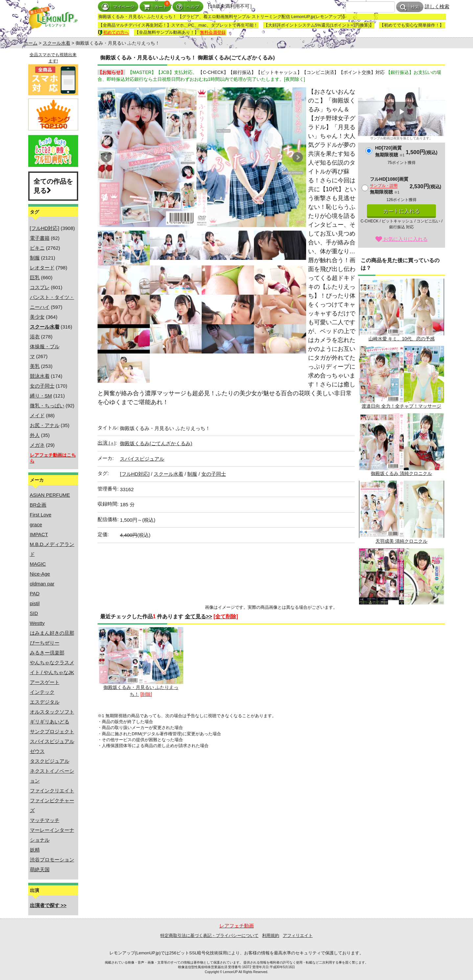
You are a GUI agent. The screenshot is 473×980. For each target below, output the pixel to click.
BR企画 (38, 505)
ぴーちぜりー (45, 643)
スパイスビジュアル (52, 741)
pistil (35, 603)
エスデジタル (45, 702)
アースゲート (45, 682)
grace (36, 524)
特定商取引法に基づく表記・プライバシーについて (209, 935)
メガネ (37, 445)
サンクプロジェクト (52, 731)
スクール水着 (56, 43)
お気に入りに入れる (402, 239)
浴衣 (35, 337)
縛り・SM (41, 396)
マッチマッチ (45, 820)
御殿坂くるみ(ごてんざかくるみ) (156, 443)
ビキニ (37, 248)
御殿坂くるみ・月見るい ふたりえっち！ (141, 662)
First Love (41, 515)
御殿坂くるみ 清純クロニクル (401, 445)
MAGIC (38, 564)
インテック (42, 692)
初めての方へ (113, 32)
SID (34, 613)
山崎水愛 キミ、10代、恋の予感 (401, 310)
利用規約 (271, 935)
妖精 (35, 850)
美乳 (35, 366)
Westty (37, 623)
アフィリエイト (298, 935)
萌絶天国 (40, 869)
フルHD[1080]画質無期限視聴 (389, 185)
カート (155, 7)
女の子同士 (42, 386)
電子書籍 (40, 238)
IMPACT (39, 534)
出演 (106, 443)
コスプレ (40, 287)
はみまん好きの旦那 (52, 633)
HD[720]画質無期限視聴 (390, 151)
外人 (35, 435)
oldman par (42, 584)
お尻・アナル (45, 425)
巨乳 (35, 277)
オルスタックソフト (52, 712)
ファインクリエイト (52, 791)
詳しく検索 (437, 6)
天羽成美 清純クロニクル (401, 512)
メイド (37, 415)
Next (298, 157)
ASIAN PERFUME (50, 495)
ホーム (31, 43)
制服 (35, 258)
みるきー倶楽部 (47, 653)
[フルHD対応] (45, 228)
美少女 (37, 317)
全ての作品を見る (53, 186)
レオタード (42, 268)
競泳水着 (40, 376)
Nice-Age (40, 574)
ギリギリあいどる (50, 722)
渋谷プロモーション (52, 860)
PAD (35, 593)
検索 (410, 7)
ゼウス (37, 751)
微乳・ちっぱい (47, 406)
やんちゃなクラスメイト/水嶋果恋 (401, 580)
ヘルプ (188, 7)
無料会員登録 (213, 32)
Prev (106, 157)
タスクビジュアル (50, 761)
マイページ (118, 7)
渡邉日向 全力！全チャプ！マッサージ (401, 377)
